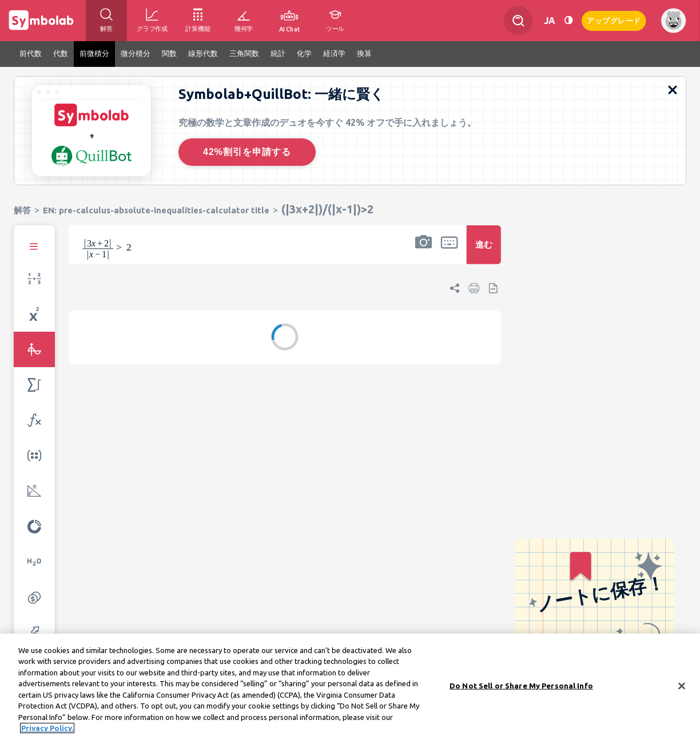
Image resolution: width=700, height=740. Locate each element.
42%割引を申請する (247, 152)
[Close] (682, 688)
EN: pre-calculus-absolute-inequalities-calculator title (156, 210)
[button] (423, 252)
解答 (22, 210)
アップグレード (614, 20)
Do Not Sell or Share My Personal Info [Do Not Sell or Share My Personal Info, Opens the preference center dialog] (521, 687)
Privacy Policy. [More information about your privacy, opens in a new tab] (47, 730)
